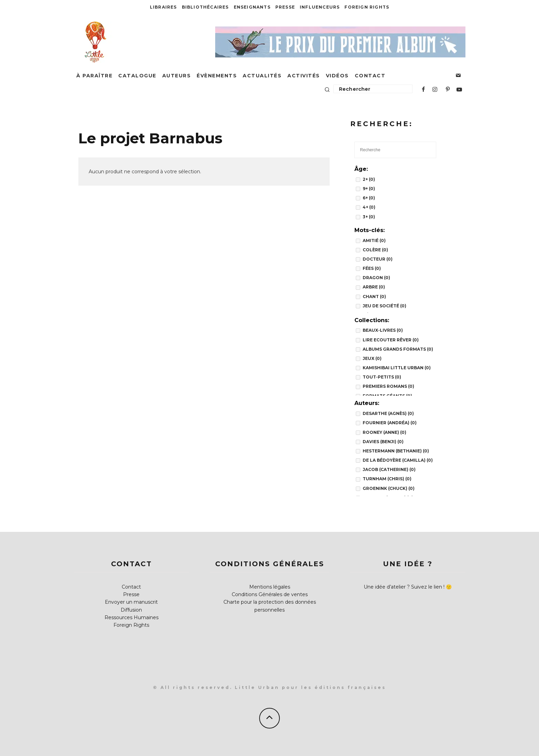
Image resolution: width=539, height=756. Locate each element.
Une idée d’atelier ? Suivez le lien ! (404, 587)
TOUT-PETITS (382, 377)
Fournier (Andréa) (390, 423)
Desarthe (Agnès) (388, 413)
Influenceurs (320, 7)
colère (375, 250)
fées (372, 268)
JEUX (372, 358)
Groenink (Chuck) (389, 488)
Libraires (163, 7)
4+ (369, 207)
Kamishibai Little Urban (397, 368)
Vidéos (337, 76)
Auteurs (177, 76)
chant (374, 297)
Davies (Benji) (383, 442)
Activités (304, 76)
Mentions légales (270, 587)
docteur (378, 259)
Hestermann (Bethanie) (396, 451)
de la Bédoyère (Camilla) (398, 460)
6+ (369, 198)
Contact (370, 76)
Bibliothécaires (205, 7)
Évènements (217, 76)
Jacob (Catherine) (389, 469)
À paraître (94, 76)
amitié (374, 240)
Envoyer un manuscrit (131, 602)
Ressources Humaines (131, 617)
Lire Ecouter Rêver (391, 340)
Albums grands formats (398, 349)
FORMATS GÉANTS (387, 396)
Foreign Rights (367, 7)
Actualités (262, 76)
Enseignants (252, 7)
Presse (285, 7)
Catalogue (137, 76)
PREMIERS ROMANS (388, 386)
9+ (369, 189)
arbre (374, 287)
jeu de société (384, 306)
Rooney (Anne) (384, 432)
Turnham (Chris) (387, 479)
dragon (376, 278)
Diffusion (131, 610)
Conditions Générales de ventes (270, 594)
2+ (369, 179)
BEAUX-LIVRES (383, 330)
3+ (369, 217)
